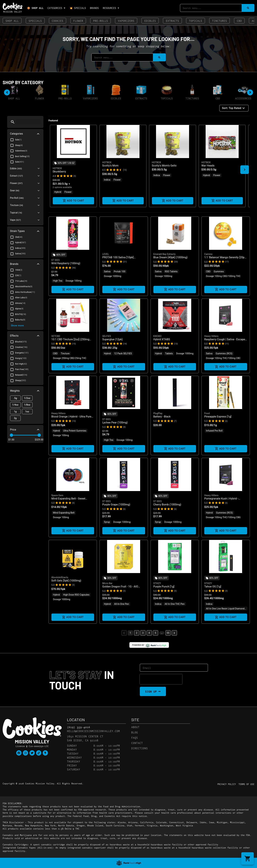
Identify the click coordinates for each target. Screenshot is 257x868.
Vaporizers (126, 21)
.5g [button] (15, 398)
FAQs (135, 737)
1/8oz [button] (27, 405)
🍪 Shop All (35, 8)
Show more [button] (17, 326)
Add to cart (73, 201)
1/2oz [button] (27, 398)
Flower (78, 21)
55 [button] (168, 633)
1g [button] (15, 412)
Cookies (58, 21)
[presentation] (161, 679)
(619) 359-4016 (79, 727)
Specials (35, 21)
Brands (94, 8)
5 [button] (156, 633)
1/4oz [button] (15, 405)
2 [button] (137, 633)
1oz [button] (27, 412)
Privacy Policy (227, 784)
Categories (57, 8)
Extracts (172, 21)
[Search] (248, 8)
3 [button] (143, 633)
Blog (135, 732)
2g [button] (15, 418)
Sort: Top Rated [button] (234, 108)
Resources (111, 8)
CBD (239, 21)
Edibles (150, 21)
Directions (139, 748)
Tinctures (219, 21)
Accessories (243, 98)
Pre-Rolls (100, 21)
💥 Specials (78, 8)
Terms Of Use (246, 784)
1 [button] (130, 633)
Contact (137, 743)
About (135, 727)
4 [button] (149, 633)
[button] (13, 122)
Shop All (12, 21)
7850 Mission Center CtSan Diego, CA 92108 (85, 738)
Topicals (196, 21)
